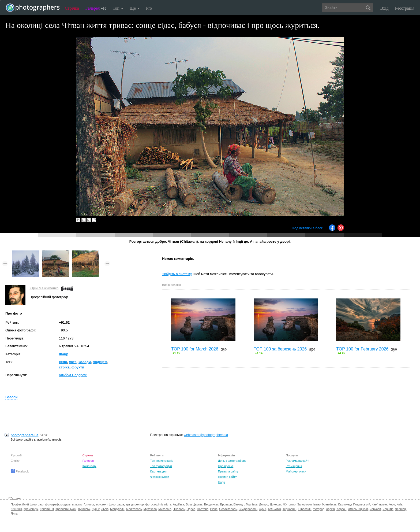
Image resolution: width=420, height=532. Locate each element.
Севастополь (228, 509)
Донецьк (275, 504)
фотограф (52, 504)
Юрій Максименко (44, 288)
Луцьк (96, 509)
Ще (135, 8)
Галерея (96, 8)
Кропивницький (66, 509)
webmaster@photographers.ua (206, 435)
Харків (330, 509)
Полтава (203, 509)
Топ (118, 8)
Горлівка (252, 504)
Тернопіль (289, 509)
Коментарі (89, 466)
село (63, 362)
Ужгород (319, 509)
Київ (400, 504)
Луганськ (84, 509)
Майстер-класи (296, 471)
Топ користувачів (162, 461)
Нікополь (179, 509)
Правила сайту (228, 471)
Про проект (226, 466)
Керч (392, 504)
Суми (262, 509)
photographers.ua (25, 435)
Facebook (20, 471)
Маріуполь (117, 509)
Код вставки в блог (307, 228)
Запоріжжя (305, 504)
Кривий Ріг (47, 509)
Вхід (385, 8)
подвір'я (100, 362)
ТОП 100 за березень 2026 (280, 349)
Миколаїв (165, 509)
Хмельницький (358, 509)
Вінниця (239, 504)
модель (66, 504)
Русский (16, 455)
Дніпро (264, 504)
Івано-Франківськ (325, 504)
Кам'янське (379, 504)
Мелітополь (134, 509)
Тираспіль (305, 509)
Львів (105, 509)
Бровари (226, 504)
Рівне (214, 509)
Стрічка (72, 8)
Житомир (289, 504)
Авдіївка (179, 504)
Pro (149, 8)
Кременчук (31, 509)
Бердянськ (211, 504)
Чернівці (401, 509)
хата (73, 362)
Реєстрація (405, 8)
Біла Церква (194, 504)
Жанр (64, 354)
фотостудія (153, 504)
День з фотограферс (232, 461)
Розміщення (294, 466)
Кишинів (16, 509)
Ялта (14, 513)
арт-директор (135, 504)
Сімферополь (248, 509)
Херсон (341, 509)
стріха (64, 367)
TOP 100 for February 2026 (362, 349)
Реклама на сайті (298, 461)
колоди (85, 362)
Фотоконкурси (160, 477)
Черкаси (375, 509)
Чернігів (388, 509)
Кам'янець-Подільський (354, 504)
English (16, 461)
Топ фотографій (161, 466)
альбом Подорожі (73, 375)
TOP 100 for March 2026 (195, 349)
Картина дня (159, 471)
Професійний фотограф (27, 504)
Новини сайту (227, 477)
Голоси (11, 397)
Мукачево (150, 509)
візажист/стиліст (83, 504)
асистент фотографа (110, 504)
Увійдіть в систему (177, 274)
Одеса (191, 509)
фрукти (78, 367)
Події (222, 482)
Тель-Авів (274, 509)
